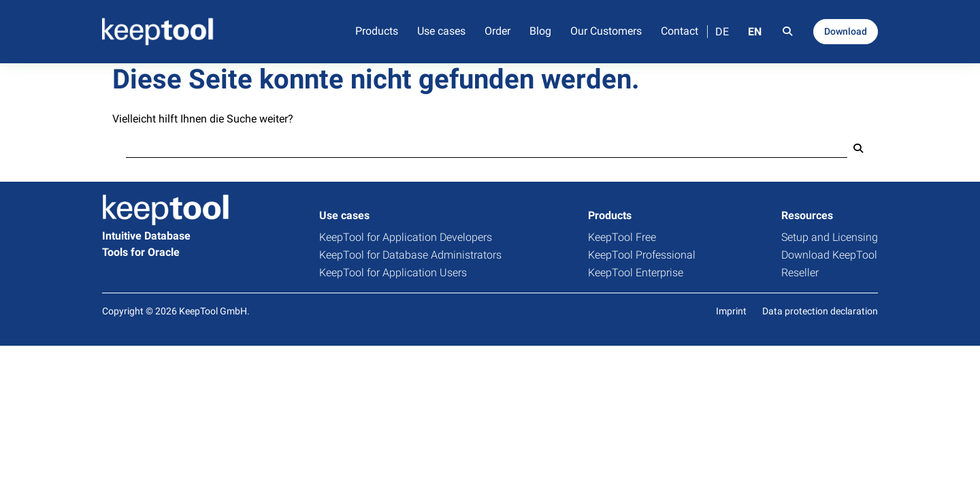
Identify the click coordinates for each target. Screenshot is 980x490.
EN (755, 32)
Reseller (800, 273)
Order (497, 31)
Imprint (731, 311)
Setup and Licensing (830, 237)
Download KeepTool (829, 255)
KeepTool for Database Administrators (410, 255)
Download (846, 31)
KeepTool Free (622, 237)
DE (722, 32)
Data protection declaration (820, 311)
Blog (540, 31)
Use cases (441, 31)
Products (377, 31)
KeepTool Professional (642, 255)
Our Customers (606, 31)
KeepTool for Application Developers (406, 237)
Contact (680, 31)
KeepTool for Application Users (393, 273)
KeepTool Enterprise (636, 273)
